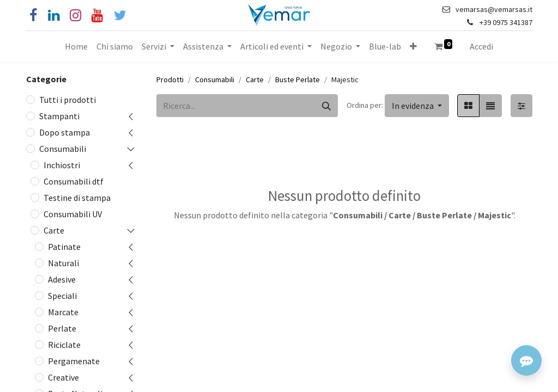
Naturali (63, 263)
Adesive (62, 279)
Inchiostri (62, 165)
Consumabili (63, 149)
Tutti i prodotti (68, 100)
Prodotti (170, 79)
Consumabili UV (73, 214)
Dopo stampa (65, 132)
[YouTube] (97, 16)
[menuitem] (76, 46)
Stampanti (59, 116)
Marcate (63, 312)
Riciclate (64, 345)
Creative (63, 377)
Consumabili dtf (74, 181)
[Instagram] (75, 16)
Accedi (481, 46)
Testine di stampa (77, 198)
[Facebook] (33, 16)
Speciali (62, 296)
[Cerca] (326, 106)
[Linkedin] (54, 16)
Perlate (62, 328)
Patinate (64, 247)
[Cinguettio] (120, 16)
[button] (413, 46)
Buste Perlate (298, 79)
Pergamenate (74, 361)
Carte (54, 230)
